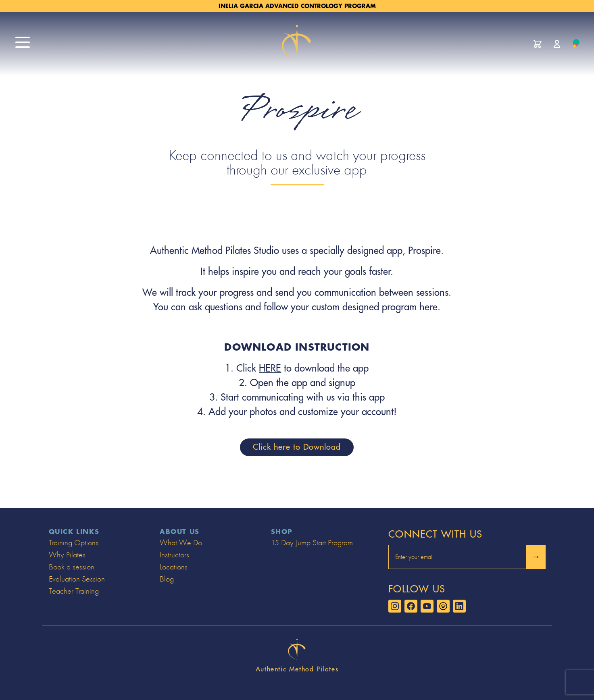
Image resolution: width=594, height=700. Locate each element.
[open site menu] (23, 42)
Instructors (174, 555)
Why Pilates (67, 555)
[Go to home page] (297, 44)
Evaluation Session (77, 579)
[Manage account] (557, 44)
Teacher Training (74, 591)
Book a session (72, 567)
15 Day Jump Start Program (312, 543)
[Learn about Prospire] (576, 44)
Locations (174, 567)
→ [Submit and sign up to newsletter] (536, 557)
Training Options (74, 543)
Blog (167, 579)
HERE (270, 368)
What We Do (181, 543)
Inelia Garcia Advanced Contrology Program (297, 6)
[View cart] (538, 44)
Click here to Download (297, 447)
